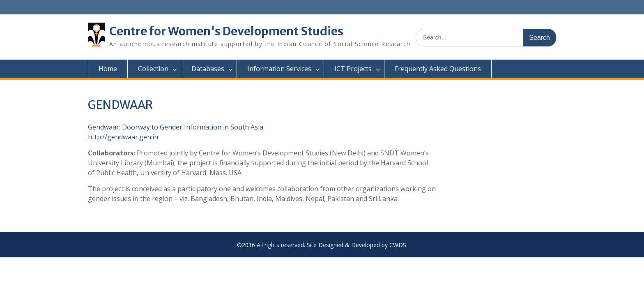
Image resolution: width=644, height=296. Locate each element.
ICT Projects (353, 69)
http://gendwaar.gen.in (123, 137)
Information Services (279, 69)
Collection (153, 69)
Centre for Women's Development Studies (226, 31)
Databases (208, 69)
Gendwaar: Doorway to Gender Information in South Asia (176, 127)
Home (108, 69)
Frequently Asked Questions (438, 69)
